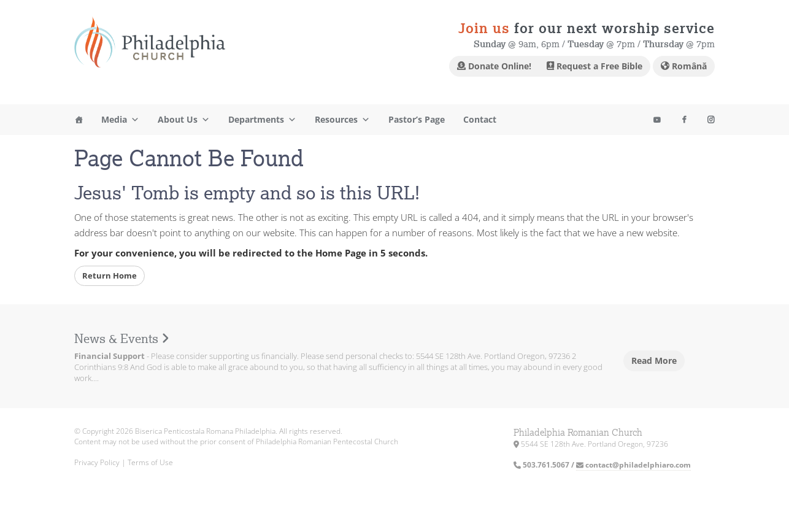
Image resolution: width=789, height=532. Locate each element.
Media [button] (120, 120)
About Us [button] (184, 120)
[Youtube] (711, 120)
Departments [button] (262, 120)
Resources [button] (342, 120)
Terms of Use (150, 462)
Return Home (110, 276)
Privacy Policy (97, 462)
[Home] (79, 120)
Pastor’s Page (417, 119)
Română (684, 66)
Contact (480, 119)
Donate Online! (494, 66)
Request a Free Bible (595, 66)
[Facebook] (684, 120)
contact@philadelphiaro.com (633, 465)
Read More (654, 360)
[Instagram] (657, 120)
